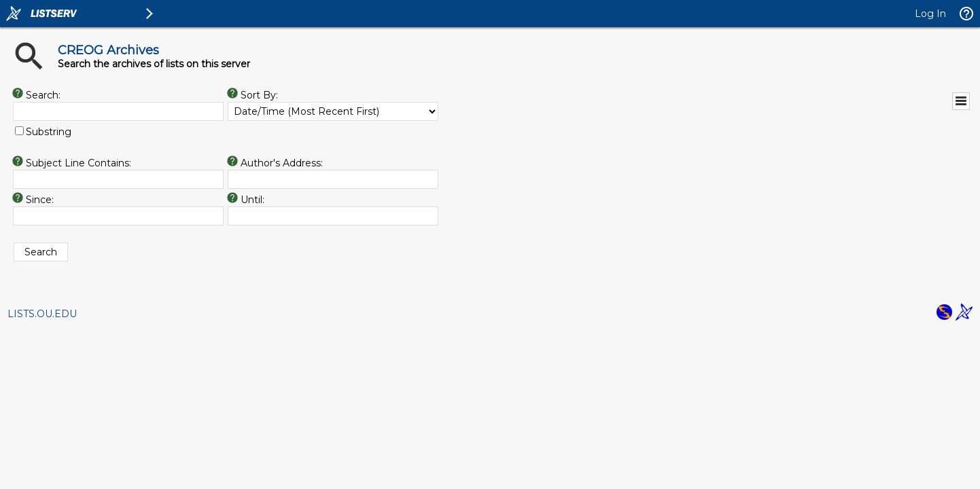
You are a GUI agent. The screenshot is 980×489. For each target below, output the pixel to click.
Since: (40, 200)
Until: (252, 200)
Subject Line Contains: (78, 163)
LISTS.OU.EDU (42, 314)
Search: (43, 95)
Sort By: (259, 95)
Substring (49, 132)
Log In (930, 14)
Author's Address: (282, 163)
